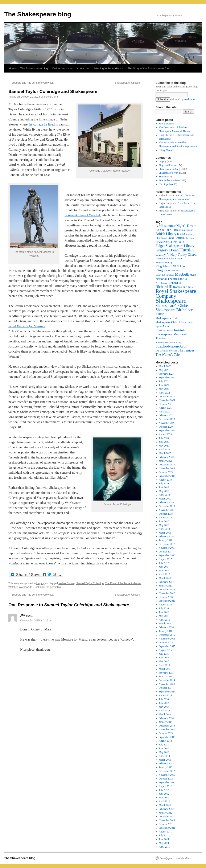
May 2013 (164, 752)
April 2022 (164, 393)
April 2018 (164, 529)
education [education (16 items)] (189, 238)
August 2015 (165, 650)
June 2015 (164, 658)
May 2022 (164, 389)
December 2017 (167, 544)
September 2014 (167, 692)
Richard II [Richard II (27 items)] (174, 283)
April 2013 (164, 756)
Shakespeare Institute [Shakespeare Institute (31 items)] (170, 330)
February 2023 (166, 374)
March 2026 (165, 366)
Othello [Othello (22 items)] (182, 279)
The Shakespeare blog (38, 14)
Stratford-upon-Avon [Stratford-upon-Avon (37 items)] (171, 346)
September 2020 (167, 431)
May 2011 (164, 843)
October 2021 (166, 404)
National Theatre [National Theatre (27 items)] (166, 279)
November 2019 (167, 468)
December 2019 (167, 465)
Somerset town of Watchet (82, 215)
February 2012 (166, 809)
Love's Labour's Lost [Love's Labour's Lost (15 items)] (165, 275)
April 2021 (164, 412)
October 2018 (166, 514)
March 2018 (165, 533)
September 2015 (167, 646)
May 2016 (164, 616)
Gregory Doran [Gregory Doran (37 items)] (167, 250)
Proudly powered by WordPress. (176, 858)
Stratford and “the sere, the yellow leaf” (32, 83)
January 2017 (166, 586)
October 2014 (166, 688)
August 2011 (165, 832)
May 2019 (164, 491)
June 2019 (164, 487)
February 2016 (166, 627)
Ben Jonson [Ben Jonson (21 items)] (187, 230)
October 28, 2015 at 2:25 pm (36, 621)
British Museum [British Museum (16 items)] (185, 234)
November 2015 (167, 639)
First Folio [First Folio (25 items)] (178, 242)
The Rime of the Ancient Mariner (123, 583)
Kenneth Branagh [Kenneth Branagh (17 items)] (164, 263)
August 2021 (165, 408)
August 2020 (165, 434)
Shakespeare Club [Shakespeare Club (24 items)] (167, 318)
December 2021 (167, 396)
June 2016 (164, 612)
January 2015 (166, 676)
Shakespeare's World (169, 173)
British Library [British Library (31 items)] (166, 234)
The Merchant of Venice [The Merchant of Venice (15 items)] (166, 351)
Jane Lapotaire (166, 124)
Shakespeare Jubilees (129, 83)
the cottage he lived (42, 124)
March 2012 (165, 805)
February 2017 (166, 582)
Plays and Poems (167, 165)
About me (83, 68)
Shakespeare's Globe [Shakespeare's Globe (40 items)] (172, 306)
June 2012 (164, 794)
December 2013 (167, 726)
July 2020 (164, 438)
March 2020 (165, 453)
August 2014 (165, 695)
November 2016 (167, 593)
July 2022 (164, 381)
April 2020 (164, 449)
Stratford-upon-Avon (169, 180)
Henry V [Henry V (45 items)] (163, 254)
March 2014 (165, 714)
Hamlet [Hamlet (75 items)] (187, 250)
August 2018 (165, 518)
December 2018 (167, 506)
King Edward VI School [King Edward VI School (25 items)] (171, 266)
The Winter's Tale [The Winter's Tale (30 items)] (168, 355)
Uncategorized (166, 184)
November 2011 (167, 820)
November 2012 (167, 775)
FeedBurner (190, 99)
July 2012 (164, 790)
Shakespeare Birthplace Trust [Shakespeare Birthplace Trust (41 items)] (174, 312)
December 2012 (167, 771)
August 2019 (165, 480)
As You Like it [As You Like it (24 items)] (164, 230)
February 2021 (166, 415)
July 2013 (164, 745)
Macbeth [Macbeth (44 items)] (182, 274)
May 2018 (164, 525)
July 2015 (164, 654)
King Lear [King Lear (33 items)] (163, 270)
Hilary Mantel (166, 150)
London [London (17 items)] (175, 271)
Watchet (13, 587)
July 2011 (164, 835)
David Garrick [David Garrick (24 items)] (175, 238)
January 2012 (166, 813)
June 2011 (164, 839)
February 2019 (166, 502)
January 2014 (166, 722)
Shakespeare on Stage (170, 169)
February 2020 (166, 457)
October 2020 (166, 427)
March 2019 (165, 499)
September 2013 (167, 737)
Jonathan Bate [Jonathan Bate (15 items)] (162, 259)
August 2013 (165, 741)
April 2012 (164, 801)
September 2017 (167, 555)
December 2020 (167, 419)
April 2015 (164, 665)
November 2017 (167, 548)
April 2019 (164, 495)
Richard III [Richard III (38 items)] (164, 287)
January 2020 (166, 461)
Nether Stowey (67, 583)
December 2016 (167, 589)
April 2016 (164, 620)
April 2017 (164, 574)
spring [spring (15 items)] (179, 342)
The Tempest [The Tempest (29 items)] (187, 350)
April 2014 (164, 711)
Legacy (40, 583)
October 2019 (166, 472)
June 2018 (164, 521)
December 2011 (167, 816)
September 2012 (167, 782)
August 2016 (165, 605)
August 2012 (165, 786)
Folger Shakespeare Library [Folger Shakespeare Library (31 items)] (175, 246)
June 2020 (164, 442)
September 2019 (167, 476)
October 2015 (166, 642)
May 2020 (164, 446)
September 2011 (167, 828)
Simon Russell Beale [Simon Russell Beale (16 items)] (165, 342)
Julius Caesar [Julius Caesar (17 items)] (175, 259)
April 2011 (164, 847)
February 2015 (166, 673)
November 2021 (167, 400)
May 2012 (164, 798)
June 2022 (164, 385)
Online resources (62, 68)
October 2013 (166, 733)
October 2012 (166, 779)
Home (13, 68)
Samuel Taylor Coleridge (90, 583)
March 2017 (165, 578)
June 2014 (164, 703)
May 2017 (164, 571)
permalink (55, 587)
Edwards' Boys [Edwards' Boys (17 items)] (163, 242)
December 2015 (167, 635)
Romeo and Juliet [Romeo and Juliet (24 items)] (184, 287)
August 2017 (165, 559)
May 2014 (164, 707)
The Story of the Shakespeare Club (149, 68)
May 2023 (164, 370)
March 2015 (165, 669)
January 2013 (166, 767)
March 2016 (165, 624)
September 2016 (167, 601)
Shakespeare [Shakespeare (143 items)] (171, 301)
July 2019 (164, 484)
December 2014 (167, 680)
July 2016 (164, 608)
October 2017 (166, 552)
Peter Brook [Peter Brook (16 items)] (161, 283)
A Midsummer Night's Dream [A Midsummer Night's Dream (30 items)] (176, 226)
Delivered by (183, 99)
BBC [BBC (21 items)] (177, 230)
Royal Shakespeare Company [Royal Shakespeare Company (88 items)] (176, 293)
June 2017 (164, 567)
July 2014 (164, 699)
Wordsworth (26, 587)
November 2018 (167, 510)
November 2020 (167, 423)
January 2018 (166, 540)
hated (27, 326)
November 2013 (167, 729)
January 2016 (166, 631)
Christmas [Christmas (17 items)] (161, 238)
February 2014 (166, 718)
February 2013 (166, 764)
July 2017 (164, 563)
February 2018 (166, 536)
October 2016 (166, 597)
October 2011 (166, 824)
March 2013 (165, 760)
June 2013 (164, 748)
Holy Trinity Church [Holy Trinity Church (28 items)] (184, 254)
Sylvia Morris (51, 97)
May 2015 (164, 661)
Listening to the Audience (108, 68)
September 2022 (167, 378)
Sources (163, 177)
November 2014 (167, 684)
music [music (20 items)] (193, 275)
